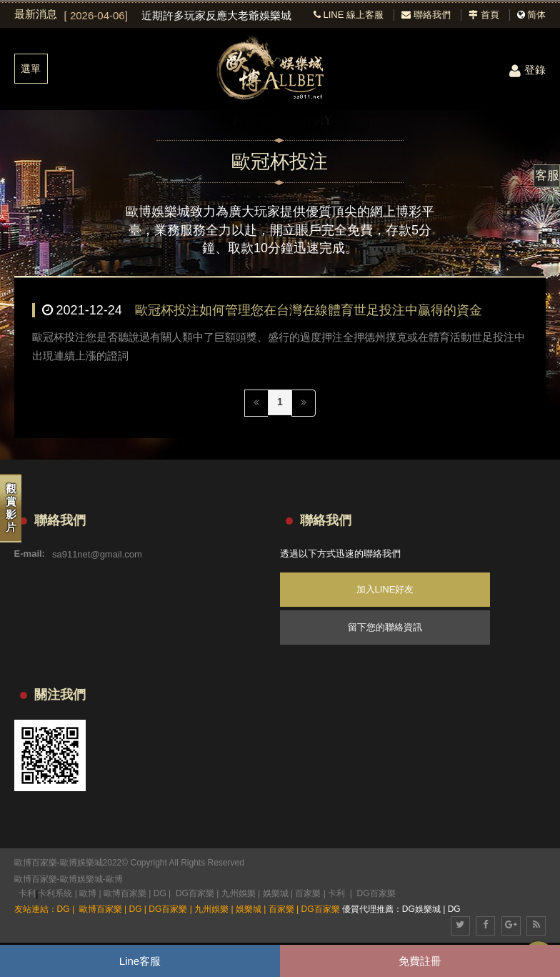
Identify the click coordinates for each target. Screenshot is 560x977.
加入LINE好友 (385, 589)
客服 (547, 175)
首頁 (484, 15)
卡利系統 (55, 893)
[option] (179, 16)
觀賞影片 (11, 508)
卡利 (27, 893)
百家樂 (308, 893)
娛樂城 (276, 893)
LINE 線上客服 (349, 15)
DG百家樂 (195, 893)
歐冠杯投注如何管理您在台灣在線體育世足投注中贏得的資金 (309, 310)
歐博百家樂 (36, 879)
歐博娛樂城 (81, 879)
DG (160, 893)
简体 (536, 15)
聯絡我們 (426, 15)
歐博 (114, 879)
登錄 (527, 70)
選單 (31, 69)
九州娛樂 (239, 893)
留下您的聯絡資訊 (385, 627)
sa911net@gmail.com (97, 554)
